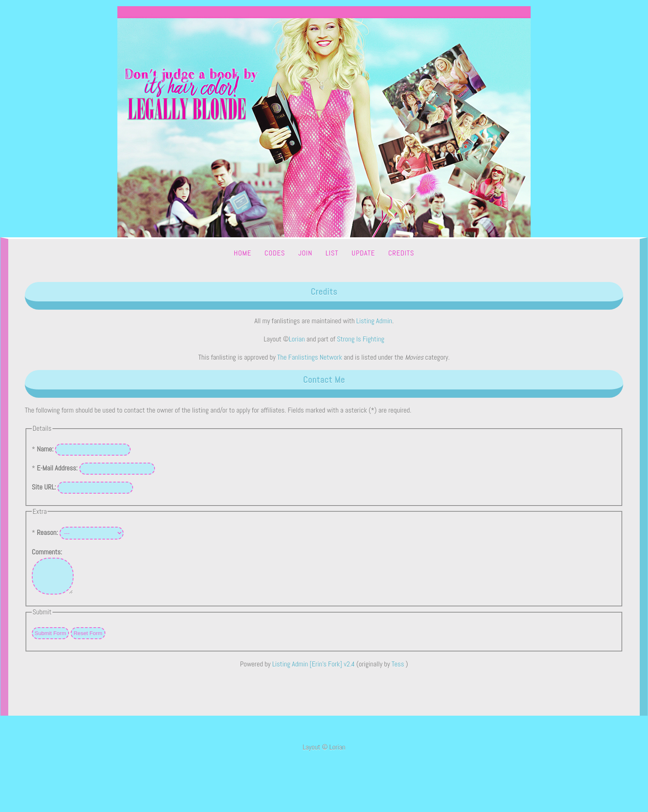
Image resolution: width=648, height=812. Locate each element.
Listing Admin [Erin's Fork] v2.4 (314, 670)
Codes (275, 253)
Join (305, 253)
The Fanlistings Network (310, 357)
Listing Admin (374, 321)
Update (363, 253)
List (332, 253)
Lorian (297, 339)
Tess (399, 670)
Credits (401, 253)
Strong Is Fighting (361, 339)
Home (243, 253)
